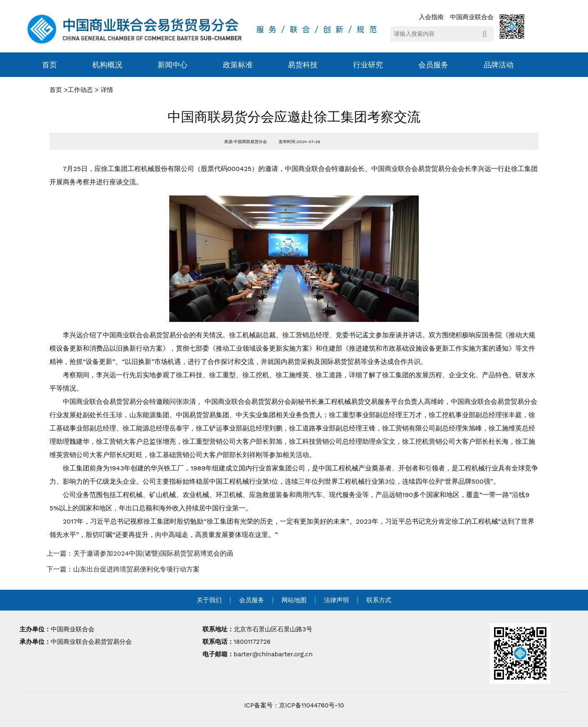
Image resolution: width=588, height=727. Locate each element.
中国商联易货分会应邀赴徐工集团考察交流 (294, 117)
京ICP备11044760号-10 (311, 705)
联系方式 (379, 600)
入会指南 (431, 17)
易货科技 (303, 65)
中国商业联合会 (472, 17)
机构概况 (107, 65)
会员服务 (433, 65)
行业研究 (368, 65)
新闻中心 (173, 65)
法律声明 (336, 600)
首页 (49, 65)
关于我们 (209, 600)
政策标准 (238, 65)
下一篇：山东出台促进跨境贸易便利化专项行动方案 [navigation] (123, 569)
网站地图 (294, 600)
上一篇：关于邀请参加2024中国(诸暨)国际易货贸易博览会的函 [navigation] (140, 553)
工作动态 (80, 90)
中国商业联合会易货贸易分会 (91, 642)
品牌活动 (499, 65)
